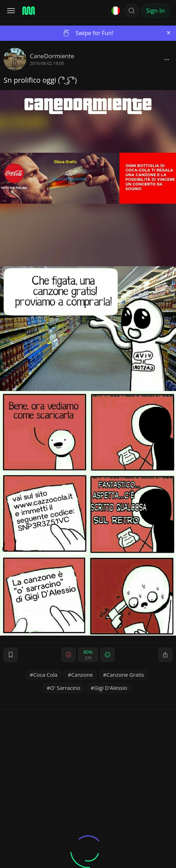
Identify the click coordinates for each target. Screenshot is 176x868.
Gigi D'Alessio (111, 688)
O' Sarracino (65, 688)
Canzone (82, 675)
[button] (132, 11)
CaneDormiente (52, 56)
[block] (167, 59)
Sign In (155, 10)
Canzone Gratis (125, 675)
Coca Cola (45, 675)
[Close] (169, 33)
